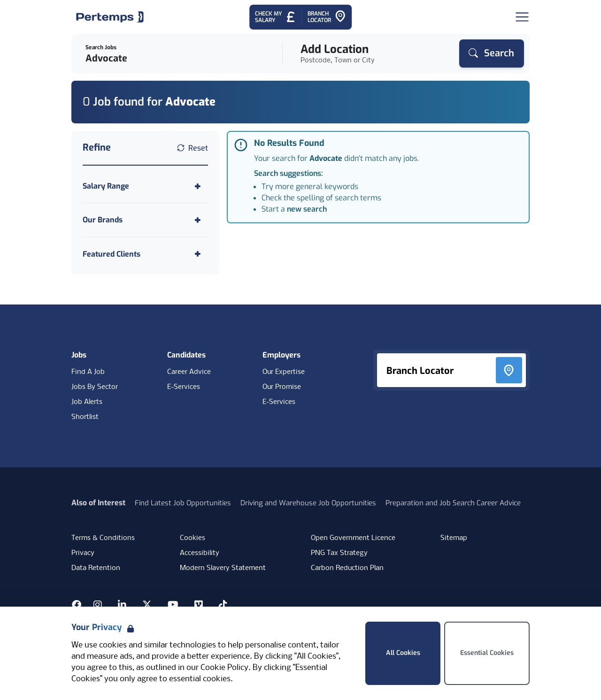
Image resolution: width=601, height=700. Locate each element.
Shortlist (85, 417)
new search (307, 209)
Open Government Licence (353, 538)
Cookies (193, 538)
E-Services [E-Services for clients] (279, 402)
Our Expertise (284, 372)
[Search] (492, 53)
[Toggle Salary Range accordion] (145, 186)
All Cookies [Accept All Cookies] (403, 653)
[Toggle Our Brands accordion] (145, 220)
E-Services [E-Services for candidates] (184, 387)
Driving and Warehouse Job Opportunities (308, 503)
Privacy (83, 553)
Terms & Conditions (103, 538)
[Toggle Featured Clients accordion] (145, 254)
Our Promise (282, 387)
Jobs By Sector (95, 387)
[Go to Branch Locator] (327, 17)
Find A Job (88, 372)
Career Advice (189, 372)
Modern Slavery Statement (223, 568)
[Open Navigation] (522, 17)
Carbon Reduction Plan (347, 568)
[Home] (110, 17)
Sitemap (454, 538)
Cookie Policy (224, 668)
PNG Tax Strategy (339, 553)
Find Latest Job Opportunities (183, 503)
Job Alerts (87, 402)
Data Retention (96, 568)
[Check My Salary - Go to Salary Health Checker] (275, 17)
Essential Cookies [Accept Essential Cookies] (487, 653)
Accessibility (200, 553)
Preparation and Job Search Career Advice (453, 503)
